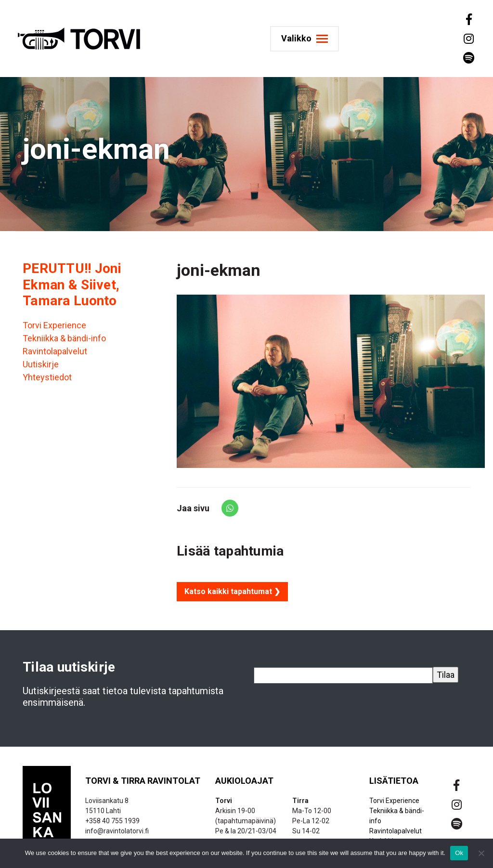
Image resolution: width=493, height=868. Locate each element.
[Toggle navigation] (308, 39)
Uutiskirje (41, 364)
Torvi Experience (54, 325)
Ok (459, 853)
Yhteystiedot (47, 377)
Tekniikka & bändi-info (64, 338)
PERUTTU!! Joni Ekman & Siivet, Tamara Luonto (72, 285)
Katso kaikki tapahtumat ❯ (232, 591)
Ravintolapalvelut (55, 351)
